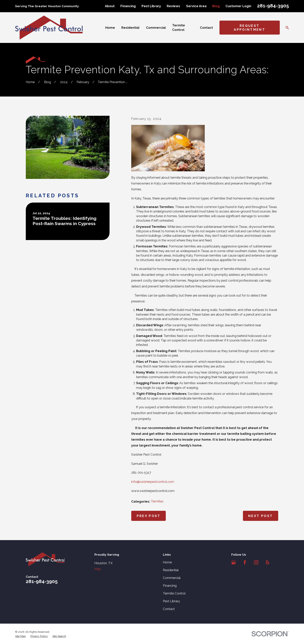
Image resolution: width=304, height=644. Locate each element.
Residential (171, 570)
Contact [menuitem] (206, 28)
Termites (157, 501)
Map (98, 569)
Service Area (196, 6)
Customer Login (238, 6)
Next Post (260, 516)
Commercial (172, 578)
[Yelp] (267, 562)
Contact (169, 609)
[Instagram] (256, 562)
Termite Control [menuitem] (179, 27)
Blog (216, 6)
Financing (128, 6)
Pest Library (151, 6)
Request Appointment (250, 28)
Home (167, 562)
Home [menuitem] (110, 28)
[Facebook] (245, 562)
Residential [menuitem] (130, 28)
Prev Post (149, 516)
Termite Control (174, 593)
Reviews (173, 6)
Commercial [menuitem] (156, 28)
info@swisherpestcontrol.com (153, 482)
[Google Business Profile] (234, 562)
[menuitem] (20, 636)
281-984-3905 (273, 6)
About (110, 6)
